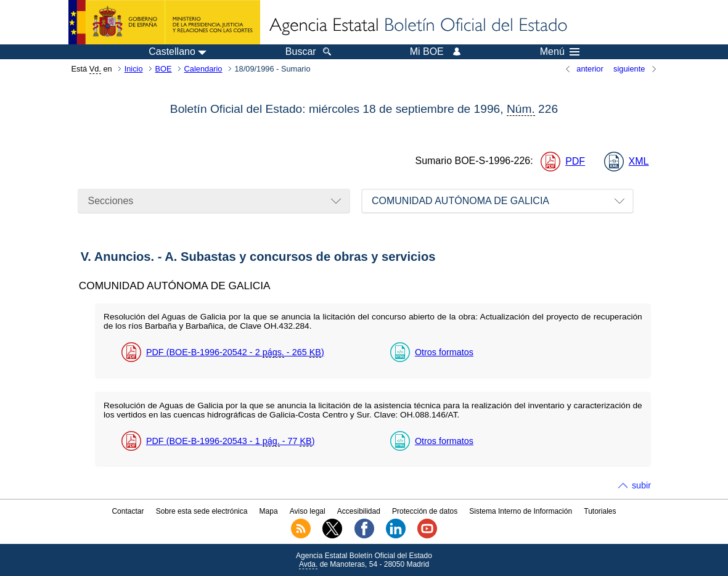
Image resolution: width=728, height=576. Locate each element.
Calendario (203, 69)
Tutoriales (600, 511)
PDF (575, 161)
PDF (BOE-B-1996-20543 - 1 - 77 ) (231, 441)
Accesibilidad (359, 511)
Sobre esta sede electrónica (202, 511)
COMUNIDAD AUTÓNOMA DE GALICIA (460, 201)
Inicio (134, 69)
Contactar (128, 511)
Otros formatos (444, 352)
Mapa (269, 511)
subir (641, 485)
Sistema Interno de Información (521, 511)
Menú (560, 52)
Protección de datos (425, 511)
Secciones (111, 201)
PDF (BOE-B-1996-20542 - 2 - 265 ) (235, 352)
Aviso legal (308, 511)
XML (639, 161)
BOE (164, 69)
